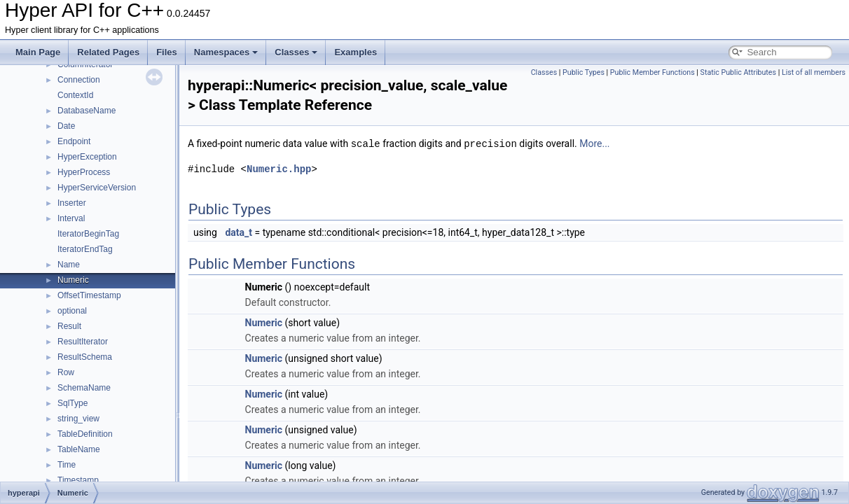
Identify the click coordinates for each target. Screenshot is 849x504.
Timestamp (78, 480)
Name (69, 265)
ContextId (75, 95)
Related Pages (108, 52)
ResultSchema (85, 357)
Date (66, 126)
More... (594, 143)
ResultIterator (83, 342)
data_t (239, 232)
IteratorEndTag (85, 249)
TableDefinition (85, 434)
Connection (79, 80)
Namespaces (226, 52)
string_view (78, 419)
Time (67, 465)
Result (69, 326)
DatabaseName (87, 111)
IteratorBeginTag (88, 234)
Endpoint (74, 141)
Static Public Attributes (738, 72)
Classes (296, 52)
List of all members (814, 72)
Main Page (38, 52)
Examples (356, 52)
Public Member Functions (653, 72)
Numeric (73, 280)
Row (66, 372)
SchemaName (84, 388)
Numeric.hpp (279, 168)
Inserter (72, 203)
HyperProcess (84, 172)
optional (72, 311)
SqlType (73, 403)
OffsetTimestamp (89, 295)
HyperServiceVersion (97, 188)
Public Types (584, 72)
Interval (71, 218)
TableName (79, 449)
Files (167, 52)
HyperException (87, 157)
